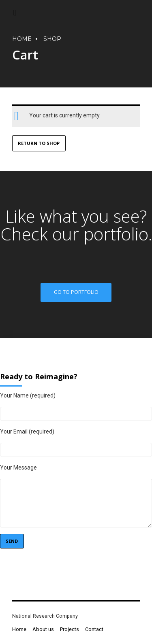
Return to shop (39, 143)
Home (19, 629)
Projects (70, 629)
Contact (94, 629)
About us (43, 629)
